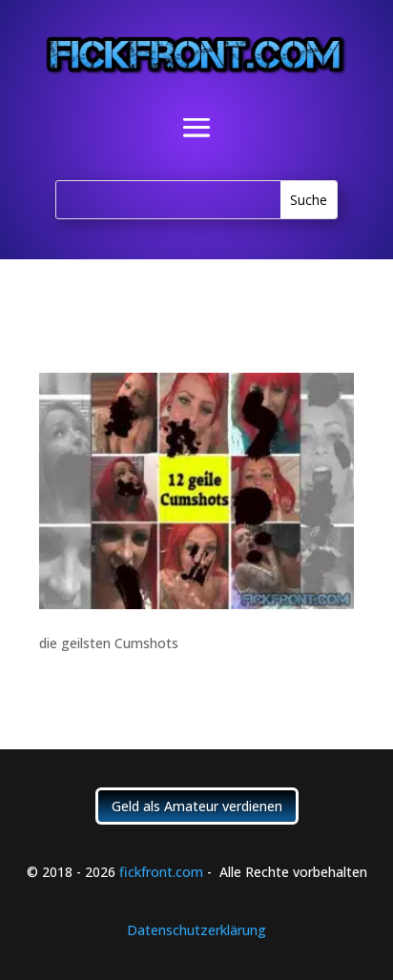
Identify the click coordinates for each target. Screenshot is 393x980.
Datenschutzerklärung (196, 930)
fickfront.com (161, 872)
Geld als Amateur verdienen (197, 806)
